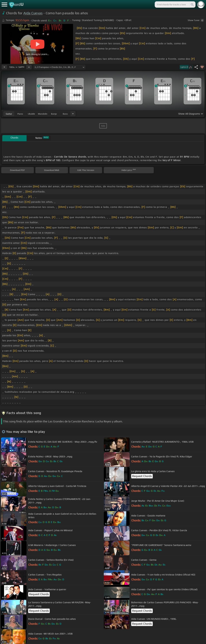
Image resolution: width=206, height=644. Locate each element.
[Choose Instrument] (73, 114)
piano (20, 114)
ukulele (31, 114)
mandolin (43, 114)
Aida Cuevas (33, 13)
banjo (54, 114)
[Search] (192, 4)
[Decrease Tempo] (4, 67)
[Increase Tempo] (29, 67)
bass (65, 114)
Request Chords (142, 476)
